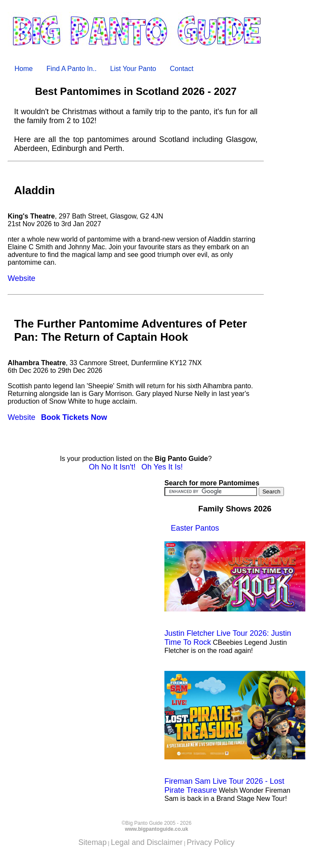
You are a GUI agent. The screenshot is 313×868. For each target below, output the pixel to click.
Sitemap (93, 842)
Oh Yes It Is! (162, 467)
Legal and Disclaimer (146, 842)
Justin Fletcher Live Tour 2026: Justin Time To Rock (235, 594)
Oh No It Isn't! (112, 467)
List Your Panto (133, 69)
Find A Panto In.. (72, 69)
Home (24, 69)
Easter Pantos (195, 528)
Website (22, 278)
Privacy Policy (211, 842)
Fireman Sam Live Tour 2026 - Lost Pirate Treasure (235, 732)
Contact (182, 69)
